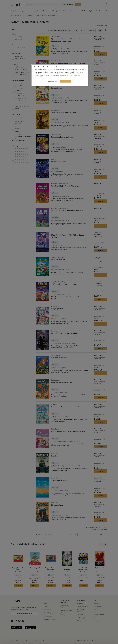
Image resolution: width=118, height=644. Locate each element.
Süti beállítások (53, 82)
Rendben (65, 81)
